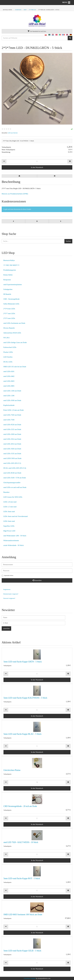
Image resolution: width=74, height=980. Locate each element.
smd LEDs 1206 (9, 396)
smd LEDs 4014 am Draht (12, 444)
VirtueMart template (30, 978)
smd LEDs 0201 (9, 371)
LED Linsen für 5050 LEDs (13, 497)
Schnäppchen (8, 289)
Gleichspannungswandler (12, 483)
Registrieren (7, 589)
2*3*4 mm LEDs (9, 309)
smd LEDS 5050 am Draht (12, 458)
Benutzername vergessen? (11, 594)
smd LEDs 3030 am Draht (12, 400)
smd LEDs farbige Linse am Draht (15, 342)
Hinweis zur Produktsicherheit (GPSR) (15, 194)
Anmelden (37, 580)
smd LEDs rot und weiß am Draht (15, 487)
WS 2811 (7, 338)
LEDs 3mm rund (9, 512)
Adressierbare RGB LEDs (12, 333)
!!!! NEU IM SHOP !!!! (11, 265)
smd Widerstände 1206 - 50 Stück (15, 536)
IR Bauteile (7, 294)
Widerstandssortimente (11, 540)
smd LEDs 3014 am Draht (12, 439)
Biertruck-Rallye (9, 260)
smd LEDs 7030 (9, 420)
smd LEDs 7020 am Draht (12, 415)
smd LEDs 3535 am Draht (12, 454)
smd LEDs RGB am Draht (12, 473)
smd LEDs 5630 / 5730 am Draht (15, 478)
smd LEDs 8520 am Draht (12, 425)
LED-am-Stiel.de (13, 133)
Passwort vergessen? (9, 598)
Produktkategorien (10, 270)
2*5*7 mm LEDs (9, 313)
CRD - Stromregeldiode (11, 299)
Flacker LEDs (8, 352)
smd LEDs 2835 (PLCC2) (12, 463)
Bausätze (6, 492)
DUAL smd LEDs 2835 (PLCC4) (15, 468)
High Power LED (9, 531)
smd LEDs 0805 (9, 386)
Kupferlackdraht (9, 405)
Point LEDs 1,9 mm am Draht (14, 410)
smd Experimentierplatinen (13, 285)
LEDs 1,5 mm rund (10, 507)
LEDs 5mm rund (9, 521)
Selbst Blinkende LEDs (11, 304)
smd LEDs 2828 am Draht (12, 434)
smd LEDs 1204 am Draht (12, 391)
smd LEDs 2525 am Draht (12, 429)
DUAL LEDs (8, 362)
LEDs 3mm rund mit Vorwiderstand (15, 516)
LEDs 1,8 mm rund (10, 502)
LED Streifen (8, 357)
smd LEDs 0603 (9, 381)
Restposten (7, 280)
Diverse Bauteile (9, 328)
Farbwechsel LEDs (10, 347)
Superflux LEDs (9, 526)
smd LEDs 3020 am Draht (12, 449)
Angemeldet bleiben (7, 576)
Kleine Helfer (8, 275)
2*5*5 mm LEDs (9, 318)
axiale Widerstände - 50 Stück (14, 545)
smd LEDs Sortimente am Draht (14, 323)
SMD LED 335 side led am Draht (15, 367)
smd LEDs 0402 (9, 376)
